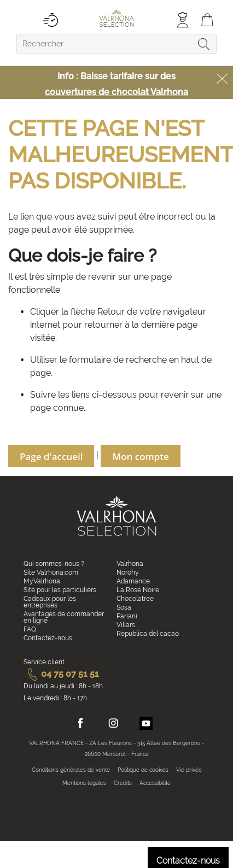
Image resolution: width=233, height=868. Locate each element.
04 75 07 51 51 (61, 674)
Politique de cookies (143, 770)
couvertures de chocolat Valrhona (116, 92)
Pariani (127, 616)
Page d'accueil (51, 456)
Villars (126, 625)
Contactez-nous (48, 638)
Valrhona (130, 564)
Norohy (128, 572)
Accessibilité (155, 783)
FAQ (30, 629)
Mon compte (140, 456)
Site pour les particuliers (60, 590)
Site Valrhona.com (51, 572)
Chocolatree (135, 599)
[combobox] (116, 44)
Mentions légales (84, 783)
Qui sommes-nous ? (54, 564)
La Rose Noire (138, 590)
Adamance (133, 581)
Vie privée (189, 770)
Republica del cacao (148, 634)
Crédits (123, 783)
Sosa (124, 607)
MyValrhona (42, 581)
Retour (112, 312)
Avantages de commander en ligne (64, 617)
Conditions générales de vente (71, 770)
